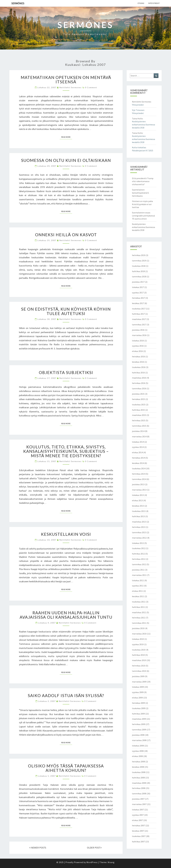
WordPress (92, 862)
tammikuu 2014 (139, 479)
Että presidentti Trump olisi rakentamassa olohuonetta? (143, 181)
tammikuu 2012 (139, 564)
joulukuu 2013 (138, 484)
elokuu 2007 (137, 820)
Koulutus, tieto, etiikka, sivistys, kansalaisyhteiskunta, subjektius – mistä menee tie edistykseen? (66, 451)
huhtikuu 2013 (138, 516)
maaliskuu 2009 (139, 719)
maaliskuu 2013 (139, 522)
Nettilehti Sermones (70, 87)
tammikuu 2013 (139, 532)
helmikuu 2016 (139, 383)
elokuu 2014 (137, 452)
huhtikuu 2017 (138, 314)
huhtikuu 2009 (138, 714)
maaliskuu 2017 (139, 319)
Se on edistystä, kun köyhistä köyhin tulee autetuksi (66, 311)
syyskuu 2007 (138, 815)
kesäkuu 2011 (138, 596)
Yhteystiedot (154, 3)
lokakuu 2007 (138, 810)
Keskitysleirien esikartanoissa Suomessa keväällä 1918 (143, 125)
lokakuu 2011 (138, 580)
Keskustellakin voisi (66, 534)
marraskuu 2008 (139, 740)
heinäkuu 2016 (138, 356)
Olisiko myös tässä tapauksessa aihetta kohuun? (66, 768)
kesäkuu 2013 (138, 506)
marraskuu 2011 (139, 575)
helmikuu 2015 (139, 420)
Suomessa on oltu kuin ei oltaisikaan (66, 160)
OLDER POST (94, 848)
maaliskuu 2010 (139, 660)
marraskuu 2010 (139, 634)
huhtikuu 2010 (138, 655)
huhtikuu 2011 (138, 607)
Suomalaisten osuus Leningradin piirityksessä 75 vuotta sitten (143, 216)
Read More (67, 137)
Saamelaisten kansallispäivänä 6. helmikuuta (141, 193)
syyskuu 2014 (138, 447)
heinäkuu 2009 (138, 703)
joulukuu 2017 (138, 282)
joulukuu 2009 (138, 676)
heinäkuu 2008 (138, 762)
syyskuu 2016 (138, 346)
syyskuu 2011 (138, 586)
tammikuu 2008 (139, 793)
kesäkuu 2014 (138, 463)
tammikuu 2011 (139, 623)
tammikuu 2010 (139, 671)
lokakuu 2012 (138, 543)
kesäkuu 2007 (138, 831)
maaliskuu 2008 (139, 783)
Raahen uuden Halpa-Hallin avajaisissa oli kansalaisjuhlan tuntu (66, 615)
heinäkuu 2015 (138, 399)
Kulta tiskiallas (139, 147)
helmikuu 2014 (139, 474)
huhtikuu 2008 (138, 778)
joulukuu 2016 (138, 330)
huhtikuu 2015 (138, 410)
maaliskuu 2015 (139, 415)
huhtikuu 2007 (138, 842)
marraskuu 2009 (139, 682)
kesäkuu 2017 (138, 303)
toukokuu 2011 (139, 602)
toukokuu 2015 (139, 405)
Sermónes (18, 3)
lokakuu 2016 (138, 341)
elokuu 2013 (137, 500)
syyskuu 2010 (138, 644)
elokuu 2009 (137, 698)
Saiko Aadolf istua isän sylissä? (66, 695)
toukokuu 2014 (139, 468)
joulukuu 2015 (138, 394)
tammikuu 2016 (139, 388)
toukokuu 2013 (139, 511)
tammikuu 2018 (139, 276)
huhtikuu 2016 (138, 373)
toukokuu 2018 (139, 266)
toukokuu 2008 (139, 772)
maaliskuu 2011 (139, 612)
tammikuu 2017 (139, 325)
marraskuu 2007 (139, 804)
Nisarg (111, 862)
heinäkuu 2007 (138, 825)
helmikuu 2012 (139, 559)
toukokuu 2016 (139, 367)
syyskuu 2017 (138, 293)
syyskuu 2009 (138, 692)
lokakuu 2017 (138, 287)
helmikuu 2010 (139, 666)
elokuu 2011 (137, 591)
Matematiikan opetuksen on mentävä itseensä (66, 80)
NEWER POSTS (38, 848)
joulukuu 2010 (138, 628)
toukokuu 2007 (139, 836)
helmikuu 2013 (139, 527)
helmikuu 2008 (139, 788)
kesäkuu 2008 (138, 767)
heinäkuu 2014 (138, 458)
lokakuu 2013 (138, 495)
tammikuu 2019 (139, 261)
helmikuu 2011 (139, 618)
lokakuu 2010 (138, 639)
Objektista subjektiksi (66, 372)
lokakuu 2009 (138, 687)
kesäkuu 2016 (138, 362)
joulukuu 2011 (138, 570)
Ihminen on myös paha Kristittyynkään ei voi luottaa (142, 204)
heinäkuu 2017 (138, 298)
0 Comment (91, 87)
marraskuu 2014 (139, 436)
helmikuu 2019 (139, 255)
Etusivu (141, 3)
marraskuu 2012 (139, 538)
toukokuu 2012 (139, 548)
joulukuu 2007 (138, 799)
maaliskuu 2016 (139, 378)
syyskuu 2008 (138, 751)
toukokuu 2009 (139, 708)
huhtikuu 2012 (138, 554)
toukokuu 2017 (139, 309)
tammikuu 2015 (139, 426)
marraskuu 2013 (139, 490)
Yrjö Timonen (138, 110)
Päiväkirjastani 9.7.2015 (143, 150)
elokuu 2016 (137, 351)
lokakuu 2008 (138, 746)
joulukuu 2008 (138, 735)
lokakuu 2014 (138, 442)
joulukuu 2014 (138, 431)
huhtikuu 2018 (138, 271)
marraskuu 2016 (139, 335)
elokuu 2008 (137, 756)
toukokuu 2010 (139, 650)
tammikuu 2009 (139, 730)
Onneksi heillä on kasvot (66, 235)
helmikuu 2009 (139, 724)
